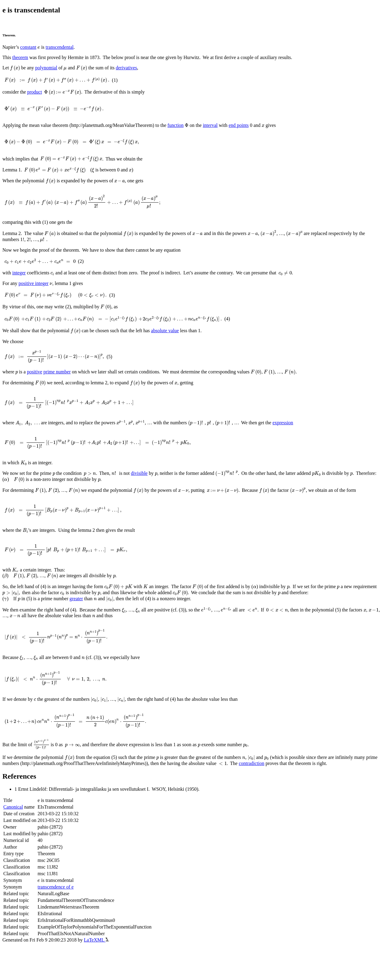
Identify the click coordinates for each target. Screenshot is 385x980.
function (176, 126)
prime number (57, 381)
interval (210, 126)
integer (19, 276)
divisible (137, 488)
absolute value (162, 340)
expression (275, 433)
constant (28, 47)
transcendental (59, 47)
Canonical (13, 841)
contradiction (251, 798)
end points (239, 126)
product (35, 93)
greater (75, 622)
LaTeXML (96, 975)
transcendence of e (55, 922)
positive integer (33, 289)
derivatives (120, 68)
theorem (20, 58)
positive (35, 381)
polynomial (43, 68)
